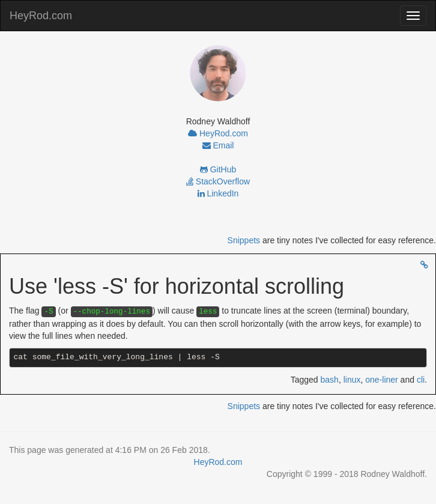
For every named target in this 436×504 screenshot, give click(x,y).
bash (330, 380)
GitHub (218, 169)
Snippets (244, 240)
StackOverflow (218, 181)
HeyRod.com (41, 16)
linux (352, 380)
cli (421, 380)
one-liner (381, 380)
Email (218, 145)
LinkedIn (218, 193)
